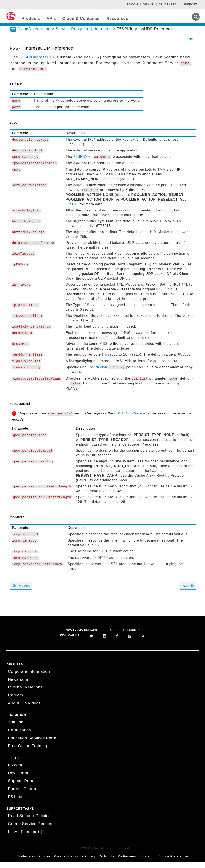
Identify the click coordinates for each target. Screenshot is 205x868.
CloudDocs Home (34, 35)
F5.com (132, 5)
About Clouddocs (24, 709)
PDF (191, 45)
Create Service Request (31, 830)
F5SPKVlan (83, 163)
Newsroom (18, 686)
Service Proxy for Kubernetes (84, 35)
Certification (20, 736)
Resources (117, 19)
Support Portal (22, 787)
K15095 (72, 210)
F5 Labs (16, 803)
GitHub (148, 5)
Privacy (59, 863)
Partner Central (23, 795)
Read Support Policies (29, 822)
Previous (21, 592)
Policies (45, 863)
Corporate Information (29, 678)
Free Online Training (28, 752)
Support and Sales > (125, 636)
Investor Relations (25, 694)
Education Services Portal (33, 744)
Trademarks (26, 863)
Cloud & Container (81, 19)
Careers (16, 701)
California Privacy (82, 863)
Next (188, 592)
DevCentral (19, 779)
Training (16, 729)
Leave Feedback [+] (27, 838)
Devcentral (169, 5)
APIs (51, 19)
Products (31, 19)
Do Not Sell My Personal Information (127, 863)
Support (190, 5)
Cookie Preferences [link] (174, 863)
